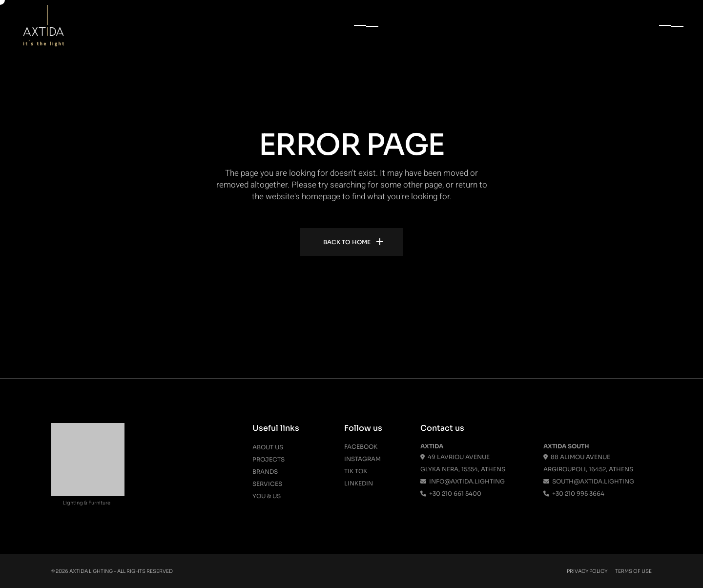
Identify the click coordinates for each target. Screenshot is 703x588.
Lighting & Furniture (87, 503)
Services (267, 484)
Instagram (362, 459)
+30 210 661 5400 (451, 493)
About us (268, 447)
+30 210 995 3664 (574, 493)
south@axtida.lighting (589, 481)
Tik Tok (356, 471)
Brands (265, 472)
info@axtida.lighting (463, 481)
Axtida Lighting (91, 571)
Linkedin (359, 483)
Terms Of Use (633, 571)
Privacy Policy (587, 571)
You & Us (267, 496)
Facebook (361, 447)
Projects (269, 459)
